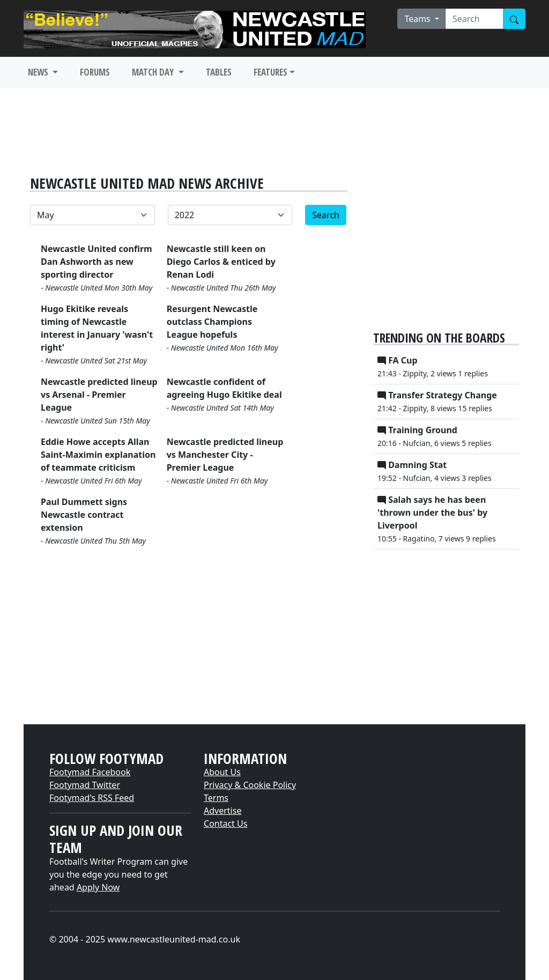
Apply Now (98, 887)
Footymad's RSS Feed (92, 798)
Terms (216, 798)
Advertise (222, 811)
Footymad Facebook (90, 772)
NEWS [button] (39, 72)
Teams (418, 19)
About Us (222, 772)
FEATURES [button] (270, 72)
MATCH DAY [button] (154, 72)
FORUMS (95, 72)
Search (326, 215)
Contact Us (225, 823)
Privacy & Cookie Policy (250, 785)
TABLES (219, 72)
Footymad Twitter (85, 785)
